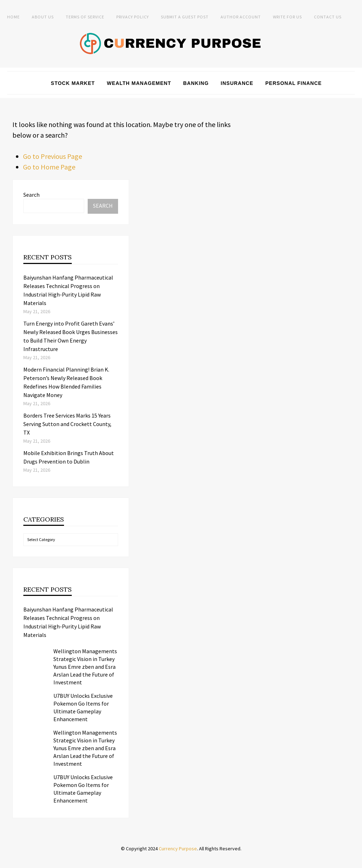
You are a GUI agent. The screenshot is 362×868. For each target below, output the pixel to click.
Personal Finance (294, 83)
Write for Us (287, 17)
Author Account (241, 17)
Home (13, 17)
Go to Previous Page (52, 156)
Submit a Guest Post (185, 17)
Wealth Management (139, 83)
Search (31, 195)
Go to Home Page (49, 167)
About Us (43, 17)
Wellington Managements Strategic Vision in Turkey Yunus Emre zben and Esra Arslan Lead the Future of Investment (85, 667)
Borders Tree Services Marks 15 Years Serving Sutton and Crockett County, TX (67, 424)
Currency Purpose (178, 849)
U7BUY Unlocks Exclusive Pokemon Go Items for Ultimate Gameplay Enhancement (83, 707)
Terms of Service (85, 17)
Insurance (237, 83)
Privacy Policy (133, 17)
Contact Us (328, 17)
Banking (196, 83)
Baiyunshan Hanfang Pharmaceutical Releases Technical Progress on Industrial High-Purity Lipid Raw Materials (68, 622)
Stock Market (73, 83)
